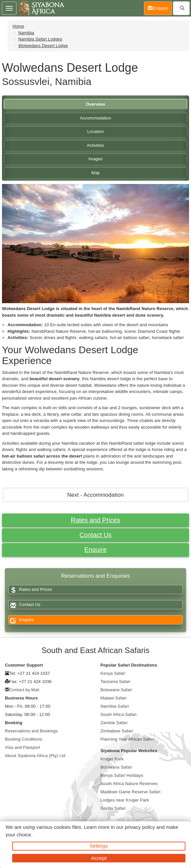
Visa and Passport (23, 747)
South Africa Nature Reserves (129, 784)
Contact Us (95, 535)
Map (96, 173)
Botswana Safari (116, 690)
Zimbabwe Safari (117, 731)
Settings (99, 846)
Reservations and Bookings (31, 731)
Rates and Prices (95, 520)
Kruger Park (112, 759)
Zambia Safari (114, 723)
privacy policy (140, 827)
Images (95, 159)
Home (18, 26)
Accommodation (95, 118)
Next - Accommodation (96, 495)
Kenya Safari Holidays (122, 775)
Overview (95, 104)
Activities (95, 145)
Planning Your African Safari (128, 739)
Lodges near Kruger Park (125, 800)
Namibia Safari (115, 706)
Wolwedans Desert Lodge (43, 46)
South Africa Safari (119, 714)
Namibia (26, 33)
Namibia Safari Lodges (40, 39)
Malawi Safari (114, 698)
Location (96, 132)
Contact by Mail (24, 690)
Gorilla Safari (113, 808)
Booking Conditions (24, 739)
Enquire (96, 550)
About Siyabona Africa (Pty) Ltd (35, 756)
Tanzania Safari (116, 682)
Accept (99, 858)
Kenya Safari (113, 673)
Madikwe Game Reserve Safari (131, 792)
